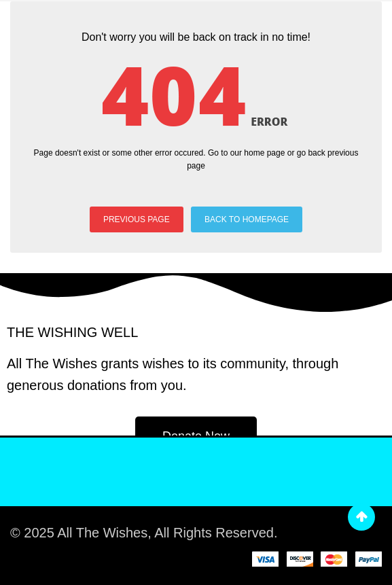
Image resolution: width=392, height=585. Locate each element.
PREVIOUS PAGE (137, 219)
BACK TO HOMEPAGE (247, 219)
